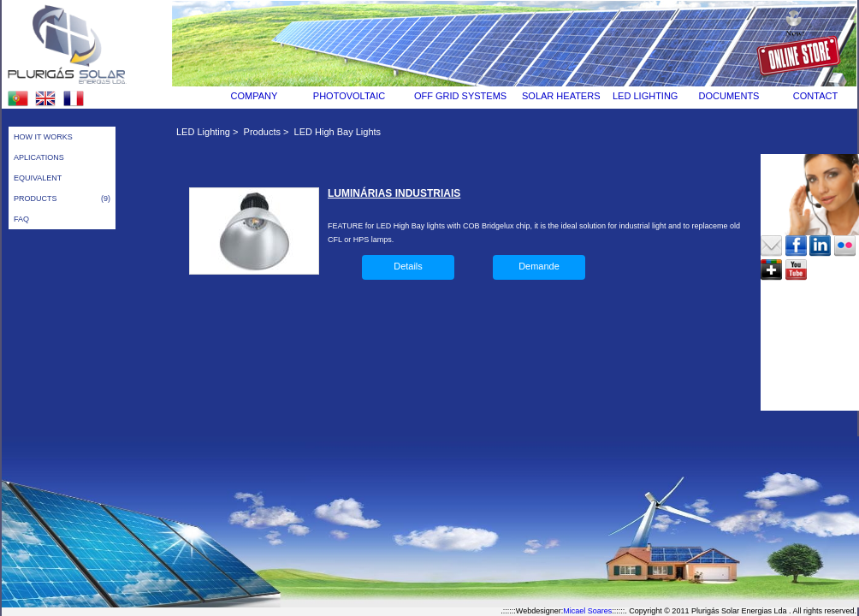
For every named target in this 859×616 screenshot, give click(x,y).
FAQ (21, 219)
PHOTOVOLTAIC (349, 96)
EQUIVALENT (38, 178)
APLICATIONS (39, 157)
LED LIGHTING (645, 96)
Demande (539, 266)
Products (262, 132)
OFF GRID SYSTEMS (460, 96)
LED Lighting (203, 132)
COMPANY (255, 96)
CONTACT (815, 96)
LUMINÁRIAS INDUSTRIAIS (394, 193)
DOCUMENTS (729, 96)
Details (408, 266)
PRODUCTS (62, 198)
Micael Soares (587, 611)
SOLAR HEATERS (561, 96)
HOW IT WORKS (43, 137)
